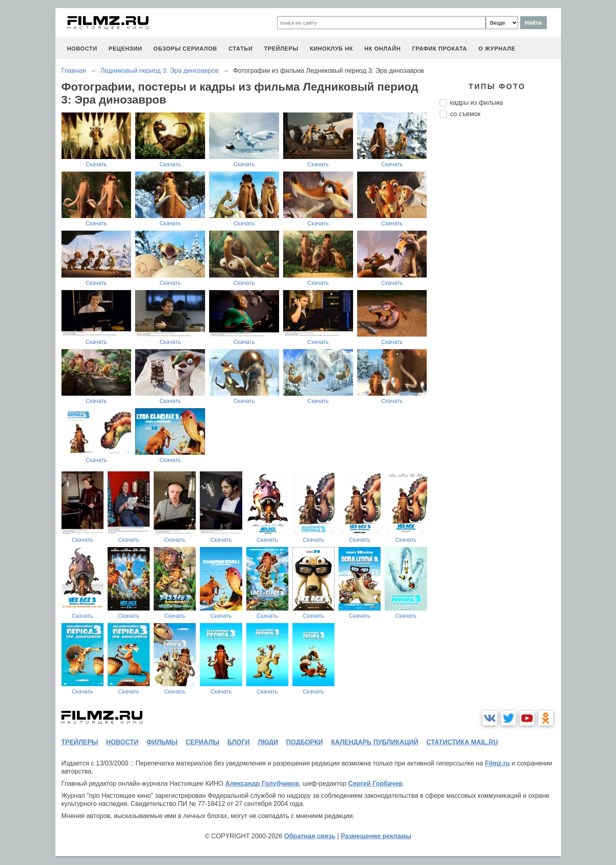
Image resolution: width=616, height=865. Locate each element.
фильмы (162, 742)
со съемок (465, 114)
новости (82, 49)
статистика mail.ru (462, 742)
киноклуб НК (331, 49)
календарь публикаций (375, 742)
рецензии (125, 49)
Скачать (96, 164)
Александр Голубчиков (262, 783)
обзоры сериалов (185, 49)
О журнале (497, 49)
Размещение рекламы (376, 836)
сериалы (202, 742)
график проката (440, 49)
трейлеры (281, 49)
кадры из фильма (477, 103)
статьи (241, 49)
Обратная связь (310, 836)
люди (268, 742)
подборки (305, 742)
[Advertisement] (500, 259)
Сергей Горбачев (375, 783)
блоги (238, 742)
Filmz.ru (497, 763)
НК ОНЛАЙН (383, 49)
